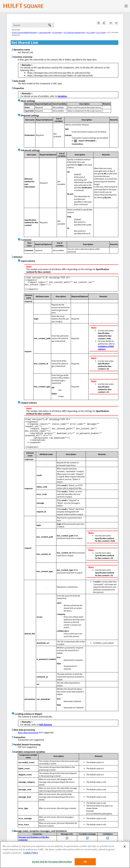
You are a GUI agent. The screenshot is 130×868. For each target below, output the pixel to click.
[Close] (125, 847)
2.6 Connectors (57, 32)
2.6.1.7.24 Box (101, 32)
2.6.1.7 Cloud (90, 32)
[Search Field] (33, 25)
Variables (62, 96)
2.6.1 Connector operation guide (74, 32)
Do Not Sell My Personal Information (52, 862)
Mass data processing (28, 732)
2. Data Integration (44, 32)
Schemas (18, 257)
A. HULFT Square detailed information (24, 32)
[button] (50, 25)
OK (85, 862)
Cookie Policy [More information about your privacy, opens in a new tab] (31, 853)
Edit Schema (46, 724)
